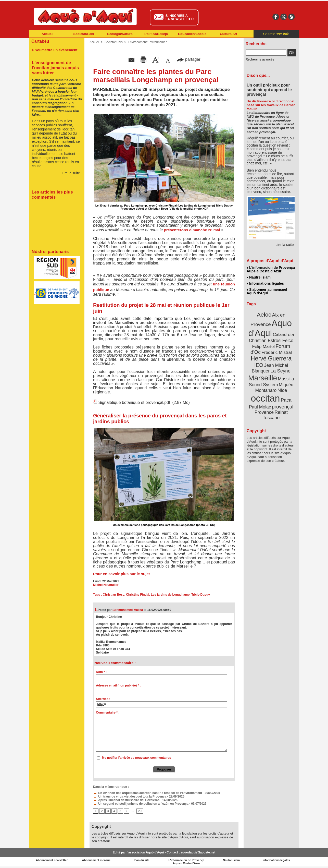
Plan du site (142, 860)
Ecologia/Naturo (120, 34)
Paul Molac (260, 407)
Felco (288, 341)
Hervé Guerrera (271, 358)
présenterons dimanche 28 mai (192, 230)
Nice (282, 390)
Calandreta (283, 335)
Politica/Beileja (156, 34)
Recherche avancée (260, 59)
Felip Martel (264, 347)
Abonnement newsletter (52, 860)
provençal (283, 407)
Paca (286, 400)
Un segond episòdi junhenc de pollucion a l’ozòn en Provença (141, 804)
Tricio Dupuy (201, 595)
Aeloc (264, 315)
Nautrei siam (259, 277)
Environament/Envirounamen (148, 42)
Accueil (47, 34)
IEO (259, 365)
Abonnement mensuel (97, 860)
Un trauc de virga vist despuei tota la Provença (130, 797)
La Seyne (280, 371)
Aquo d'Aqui (270, 328)
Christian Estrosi (265, 341)
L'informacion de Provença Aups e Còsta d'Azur (271, 269)
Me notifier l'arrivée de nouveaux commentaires (137, 758)
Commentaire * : (108, 713)
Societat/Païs (84, 34)
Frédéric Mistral (277, 352)
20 (140, 811)
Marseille (263, 378)
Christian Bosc (114, 595)
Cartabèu (40, 41)
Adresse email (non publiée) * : (118, 685)
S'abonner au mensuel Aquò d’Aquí (267, 291)
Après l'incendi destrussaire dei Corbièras (126, 800)
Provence (264, 412)
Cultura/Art (229, 34)
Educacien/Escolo (192, 34)
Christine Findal (138, 595)
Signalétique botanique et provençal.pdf (134, 402)
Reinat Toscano (275, 415)
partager (188, 59)
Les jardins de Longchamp (170, 595)
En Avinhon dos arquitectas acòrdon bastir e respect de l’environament (148, 793)
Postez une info (276, 34)
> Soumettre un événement (54, 50)
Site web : (103, 699)
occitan (265, 398)
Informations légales (265, 283)
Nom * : (101, 672)
